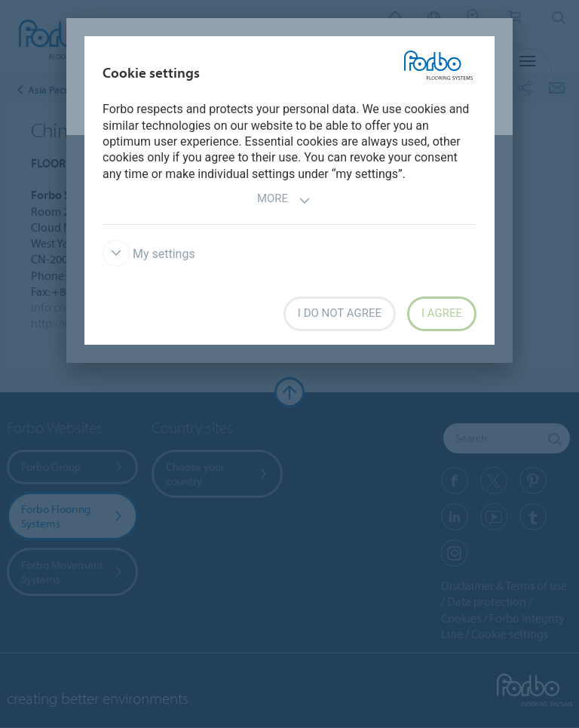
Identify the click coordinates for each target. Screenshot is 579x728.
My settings (149, 254)
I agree (442, 313)
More (284, 200)
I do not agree (340, 313)
